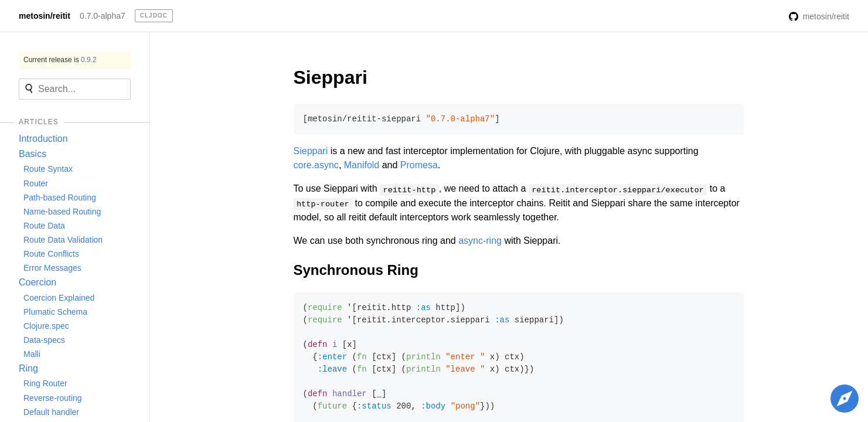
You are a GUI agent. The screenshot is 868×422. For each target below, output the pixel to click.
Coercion (38, 282)
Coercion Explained (59, 298)
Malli (32, 354)
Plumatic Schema (55, 312)
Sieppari (331, 77)
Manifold (362, 165)
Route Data (44, 226)
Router (36, 183)
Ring (28, 368)
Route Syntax (48, 169)
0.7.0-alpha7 (103, 16)
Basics (33, 154)
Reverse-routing (53, 398)
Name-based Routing (62, 212)
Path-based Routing (60, 198)
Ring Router (45, 383)
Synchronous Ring (356, 270)
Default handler (51, 412)
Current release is (60, 60)
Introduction (43, 139)
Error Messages (52, 268)
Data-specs (44, 340)
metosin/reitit (45, 16)
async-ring (480, 241)
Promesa (419, 165)
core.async (316, 165)
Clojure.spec (46, 326)
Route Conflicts (51, 254)
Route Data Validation (63, 240)
